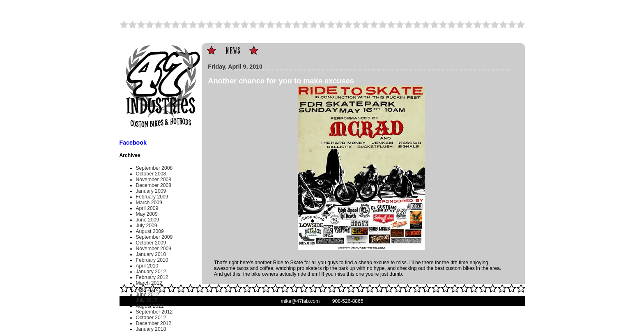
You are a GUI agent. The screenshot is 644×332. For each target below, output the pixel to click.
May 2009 (147, 214)
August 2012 (150, 306)
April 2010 (147, 266)
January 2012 (151, 272)
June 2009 (148, 220)
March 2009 (149, 203)
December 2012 (154, 323)
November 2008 (154, 180)
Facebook (133, 143)
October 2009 (151, 243)
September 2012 (154, 312)
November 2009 (154, 249)
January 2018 (151, 329)
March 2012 (149, 283)
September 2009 (154, 237)
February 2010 (152, 260)
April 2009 (147, 208)
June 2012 (148, 295)
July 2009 (147, 226)
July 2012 (147, 300)
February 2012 (152, 277)
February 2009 (152, 197)
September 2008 (154, 168)
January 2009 (151, 191)
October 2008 (151, 174)
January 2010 (151, 254)
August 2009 (150, 231)
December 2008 (154, 185)
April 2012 (147, 289)
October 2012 (151, 318)
